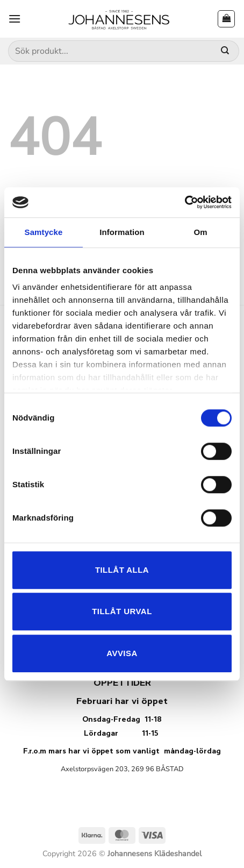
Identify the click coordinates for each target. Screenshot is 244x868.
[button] (15, 19)
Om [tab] (200, 232)
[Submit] (225, 51)
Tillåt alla (122, 570)
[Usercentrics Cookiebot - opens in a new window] (185, 202)
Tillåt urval (122, 611)
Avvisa (122, 653)
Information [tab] (122, 232)
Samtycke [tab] (44, 232)
